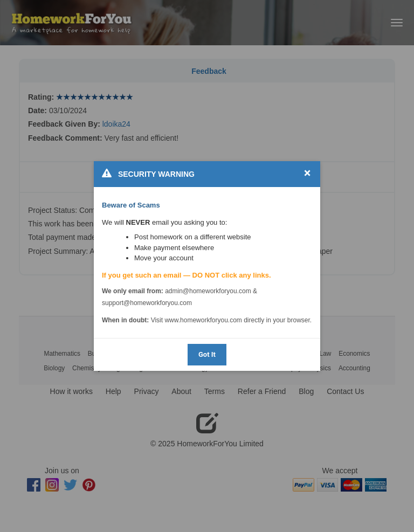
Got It (207, 354)
